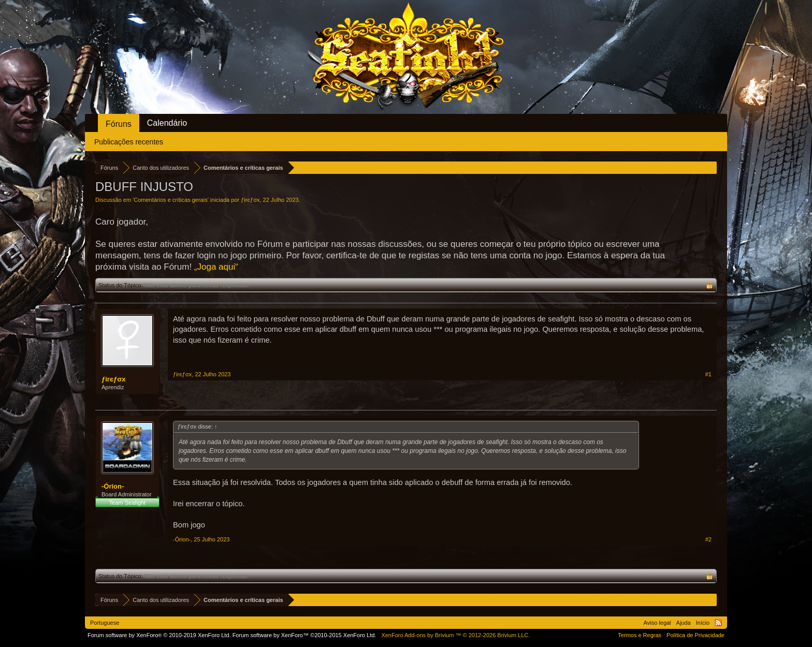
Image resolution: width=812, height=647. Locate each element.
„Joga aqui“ (216, 267)
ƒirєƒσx (250, 200)
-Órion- (113, 486)
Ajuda (684, 623)
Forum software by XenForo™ (304, 635)
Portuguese (105, 623)
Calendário (167, 123)
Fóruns (119, 124)
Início (703, 623)
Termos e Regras (640, 635)
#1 (708, 374)
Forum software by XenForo (159, 635)
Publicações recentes (129, 142)
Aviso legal (657, 623)
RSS (718, 623)
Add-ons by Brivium (455, 635)
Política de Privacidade (695, 635)
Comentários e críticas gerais (170, 200)
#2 (708, 539)
